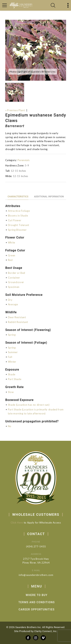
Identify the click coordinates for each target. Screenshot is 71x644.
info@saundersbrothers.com (40, 575)
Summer (13, 352)
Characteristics (18, 197)
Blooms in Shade (18, 216)
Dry (10, 300)
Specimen (14, 287)
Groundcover (16, 282)
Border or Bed (17, 273)
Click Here (19, 523)
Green (12, 255)
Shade (12, 374)
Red (10, 260)
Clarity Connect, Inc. (46, 631)
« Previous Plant (15, 110)
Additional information (49, 197)
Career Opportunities (42, 609)
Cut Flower (15, 220)
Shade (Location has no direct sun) (29, 405)
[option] (36, 50)
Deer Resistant (17, 317)
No (10, 426)
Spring (12, 335)
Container (14, 278)
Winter (12, 362)
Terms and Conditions (42, 602)
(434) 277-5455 (40, 546)
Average (13, 304)
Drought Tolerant (19, 225)
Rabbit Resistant (18, 322)
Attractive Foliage (19, 211)
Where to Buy (42, 595)
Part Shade (15, 379)
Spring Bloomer (17, 230)
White (12, 242)
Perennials (24, 160)
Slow (11, 392)
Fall (10, 357)
